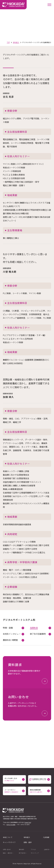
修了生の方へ (23, 853)
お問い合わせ (7, 850)
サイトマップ (35, 853)
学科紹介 (27, 837)
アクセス (33, 850)
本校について (8, 837)
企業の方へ (47, 850)
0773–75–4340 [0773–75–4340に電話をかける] (11, 825)
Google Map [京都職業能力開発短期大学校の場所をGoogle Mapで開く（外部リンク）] (28, 823)
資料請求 (21, 850)
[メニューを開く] (49, 5)
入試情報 (46, 837)
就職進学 (28, 842)
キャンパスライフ (9, 842)
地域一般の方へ (8, 853)
